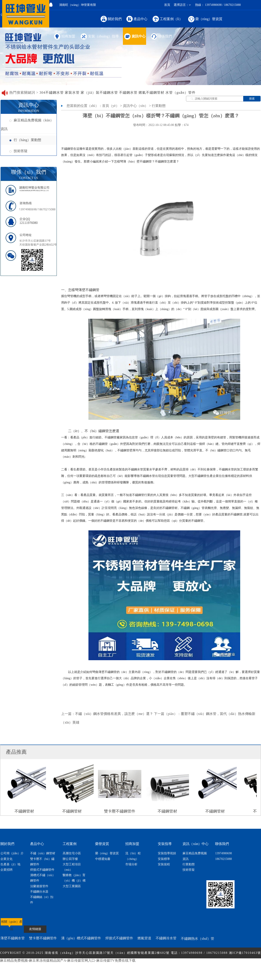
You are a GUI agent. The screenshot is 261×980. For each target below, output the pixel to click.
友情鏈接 (35, 929)
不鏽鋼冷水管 (166, 938)
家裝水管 (72, 93)
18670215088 (223, 859)
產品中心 (137, 19)
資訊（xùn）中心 (196, 844)
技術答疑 (18, 151)
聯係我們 (161, 36)
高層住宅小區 (72, 853)
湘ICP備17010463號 (245, 953)
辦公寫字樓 (70, 859)
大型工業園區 (72, 886)
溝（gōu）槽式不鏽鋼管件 (81, 938)
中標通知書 (103, 859)
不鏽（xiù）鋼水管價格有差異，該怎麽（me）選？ (114, 714)
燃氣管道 (144, 938)
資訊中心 (135, 36)
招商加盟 (64, 36)
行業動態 (159, 106)
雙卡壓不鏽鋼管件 (43, 938)
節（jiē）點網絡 (124, 964)
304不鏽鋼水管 (52, 93)
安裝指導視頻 (167, 853)
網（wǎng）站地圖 (152, 964)
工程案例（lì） (167, 19)
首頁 (167, 5)
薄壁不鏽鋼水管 (13, 938)
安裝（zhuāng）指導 (99, 36)
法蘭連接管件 (39, 886)
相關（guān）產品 (12, 924)
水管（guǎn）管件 (180, 93)
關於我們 (111, 19)
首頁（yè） (111, 106)
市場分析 (131, 864)
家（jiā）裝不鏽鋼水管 (99, 93)
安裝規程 (164, 864)
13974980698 (223, 853)
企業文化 (7, 859)
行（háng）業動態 (25, 140)
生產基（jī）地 (10, 864)
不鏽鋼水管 (128, 93)
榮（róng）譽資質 (205, 19)
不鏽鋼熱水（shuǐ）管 (197, 939)
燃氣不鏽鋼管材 (151, 93)
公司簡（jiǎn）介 (12, 853)
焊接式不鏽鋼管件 (42, 870)
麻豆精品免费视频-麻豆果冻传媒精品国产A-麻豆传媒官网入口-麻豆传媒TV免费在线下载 (68, 960)
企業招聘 (7, 870)
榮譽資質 (102, 844)
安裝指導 (165, 844)
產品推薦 (16, 752)
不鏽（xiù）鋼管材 (43, 853)
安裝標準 (164, 859)
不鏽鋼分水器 (39, 892)
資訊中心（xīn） (135, 106)
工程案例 (70, 844)
